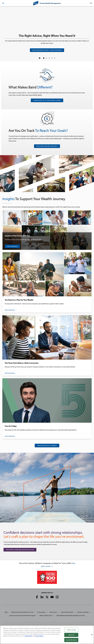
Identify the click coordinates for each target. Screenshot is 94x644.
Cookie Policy (28, 636)
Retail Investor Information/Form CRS (22, 612)
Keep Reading (12, 246)
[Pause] (40, 58)
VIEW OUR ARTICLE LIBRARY (47, 445)
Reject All (71, 635)
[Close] (92, 635)
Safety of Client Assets (46, 616)
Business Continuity (83, 612)
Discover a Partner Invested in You (20, 550)
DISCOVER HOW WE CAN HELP (47, 146)
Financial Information (67, 612)
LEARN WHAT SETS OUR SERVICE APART (47, 100)
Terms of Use (53, 612)
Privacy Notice (41, 612)
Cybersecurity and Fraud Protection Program (22, 616)
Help (6, 612)
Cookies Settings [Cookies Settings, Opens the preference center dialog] (71, 630)
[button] (3, 3)
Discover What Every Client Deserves (47, 50)
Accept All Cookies (71, 640)
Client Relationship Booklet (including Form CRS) (71, 616)
